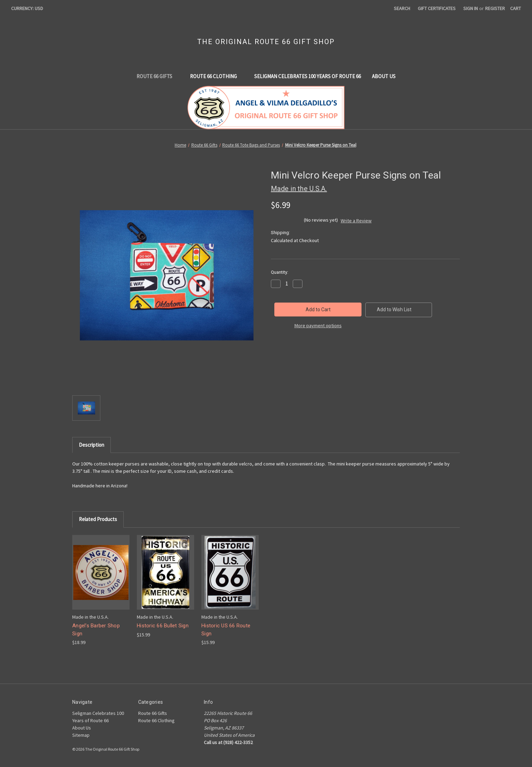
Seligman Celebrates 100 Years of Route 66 (307, 76)
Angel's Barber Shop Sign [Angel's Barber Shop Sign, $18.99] (96, 630)
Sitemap (81, 735)
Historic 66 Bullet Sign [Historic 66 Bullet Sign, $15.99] (163, 626)
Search (402, 8)
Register (495, 8)
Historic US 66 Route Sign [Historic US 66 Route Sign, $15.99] (226, 630)
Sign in (471, 8)
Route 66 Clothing (217, 76)
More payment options (318, 325)
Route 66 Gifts (158, 76)
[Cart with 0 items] (516, 9)
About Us (384, 76)
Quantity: (280, 272)
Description (92, 445)
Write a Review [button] (356, 221)
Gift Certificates (437, 8)
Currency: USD (30, 8)
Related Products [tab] (98, 519)
